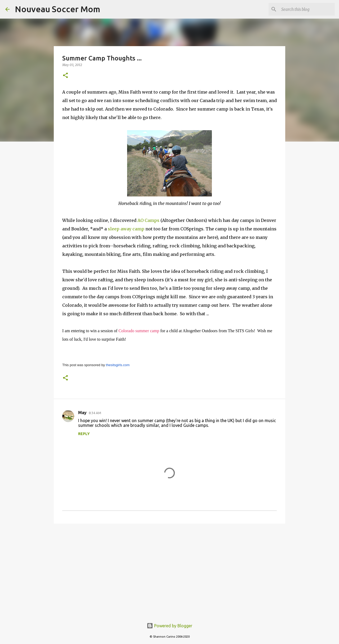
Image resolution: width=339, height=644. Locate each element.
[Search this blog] (307, 9)
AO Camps (148, 220)
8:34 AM (95, 413)
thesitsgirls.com (118, 365)
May (82, 413)
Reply (84, 434)
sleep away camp (126, 229)
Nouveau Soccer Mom (57, 9)
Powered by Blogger (169, 626)
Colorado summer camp (139, 331)
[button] (65, 76)
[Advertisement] (169, 569)
